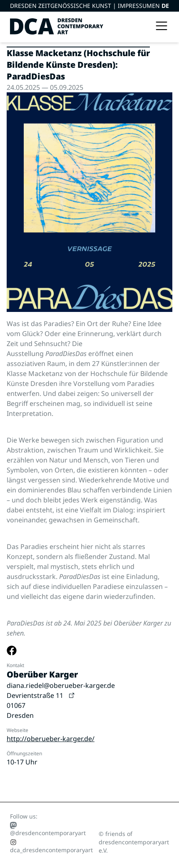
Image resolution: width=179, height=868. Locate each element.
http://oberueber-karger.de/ (51, 739)
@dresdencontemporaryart (48, 829)
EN (157, 6)
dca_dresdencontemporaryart (51, 846)
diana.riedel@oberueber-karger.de (61, 685)
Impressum (135, 6)
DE (165, 6)
